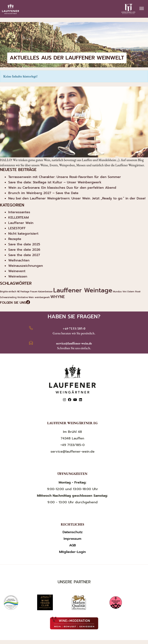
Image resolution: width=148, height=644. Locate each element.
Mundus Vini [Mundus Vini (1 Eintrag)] (120, 292)
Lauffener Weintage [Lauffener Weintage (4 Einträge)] (83, 290)
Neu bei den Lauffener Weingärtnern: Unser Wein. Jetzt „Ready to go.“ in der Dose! (77, 198)
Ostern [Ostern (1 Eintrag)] (131, 292)
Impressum (72, 539)
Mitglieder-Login (72, 552)
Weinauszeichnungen (26, 266)
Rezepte (15, 239)
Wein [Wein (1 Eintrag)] (31, 297)
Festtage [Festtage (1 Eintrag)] (25, 292)
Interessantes (19, 212)
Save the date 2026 (24, 250)
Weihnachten (19, 260)
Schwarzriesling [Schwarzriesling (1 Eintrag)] (8, 297)
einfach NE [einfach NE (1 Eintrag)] (14, 292)
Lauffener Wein (21, 223)
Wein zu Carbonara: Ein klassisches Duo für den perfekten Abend (62, 188)
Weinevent (17, 271)
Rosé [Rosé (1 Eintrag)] (138, 292)
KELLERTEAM (18, 218)
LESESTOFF (17, 228)
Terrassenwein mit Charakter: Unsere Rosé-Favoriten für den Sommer (65, 177)
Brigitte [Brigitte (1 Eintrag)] (4, 292)
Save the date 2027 (24, 255)
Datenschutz (73, 532)
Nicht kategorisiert (23, 234)
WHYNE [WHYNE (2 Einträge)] (58, 297)
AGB (73, 545)
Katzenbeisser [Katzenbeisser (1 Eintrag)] (45, 292)
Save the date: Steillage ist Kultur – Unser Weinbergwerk (55, 182)
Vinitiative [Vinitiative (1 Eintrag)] (22, 297)
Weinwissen (18, 276)
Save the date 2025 (24, 244)
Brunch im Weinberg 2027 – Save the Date (43, 193)
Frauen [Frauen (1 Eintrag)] (34, 292)
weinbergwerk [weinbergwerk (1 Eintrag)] (42, 297)
